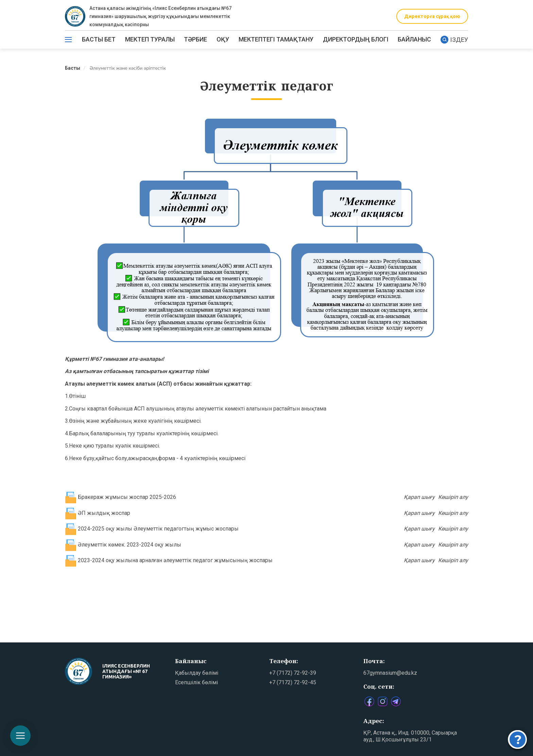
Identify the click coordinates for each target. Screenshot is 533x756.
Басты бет (99, 39)
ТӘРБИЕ (195, 39)
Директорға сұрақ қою (432, 16)
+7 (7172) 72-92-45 (293, 682)
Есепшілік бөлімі (196, 682)
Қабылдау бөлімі (197, 673)
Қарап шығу (419, 497)
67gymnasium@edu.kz (390, 673)
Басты (73, 68)
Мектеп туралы (150, 39)
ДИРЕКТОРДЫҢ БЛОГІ (356, 39)
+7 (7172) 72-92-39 (293, 673)
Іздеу (454, 40)
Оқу (223, 39)
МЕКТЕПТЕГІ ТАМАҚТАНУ (276, 39)
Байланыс (414, 39)
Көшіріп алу (453, 497)
